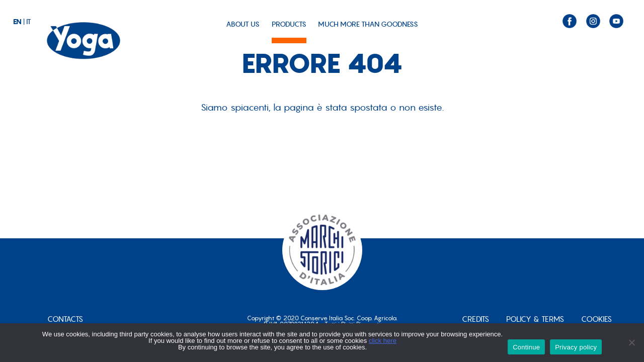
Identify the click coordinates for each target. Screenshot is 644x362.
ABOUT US (243, 24)
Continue (526, 347)
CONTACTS (65, 319)
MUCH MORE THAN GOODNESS (368, 24)
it (29, 22)
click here (383, 341)
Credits (475, 319)
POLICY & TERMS (535, 319)
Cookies (596, 319)
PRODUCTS (289, 24)
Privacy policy (576, 347)
